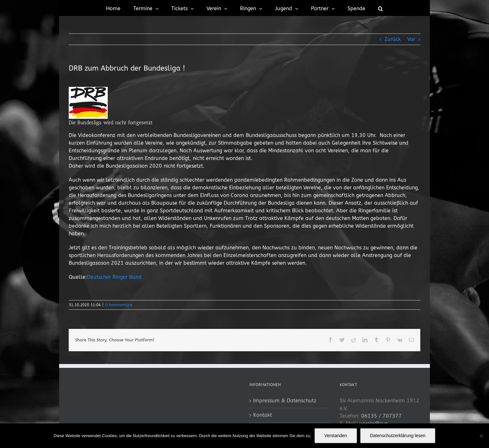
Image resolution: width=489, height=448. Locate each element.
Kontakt (263, 415)
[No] (481, 436)
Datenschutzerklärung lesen (398, 436)
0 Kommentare (119, 305)
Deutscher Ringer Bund (114, 277)
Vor (411, 39)
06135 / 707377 (381, 416)
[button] (380, 8)
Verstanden (336, 436)
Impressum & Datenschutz (285, 401)
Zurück (393, 39)
